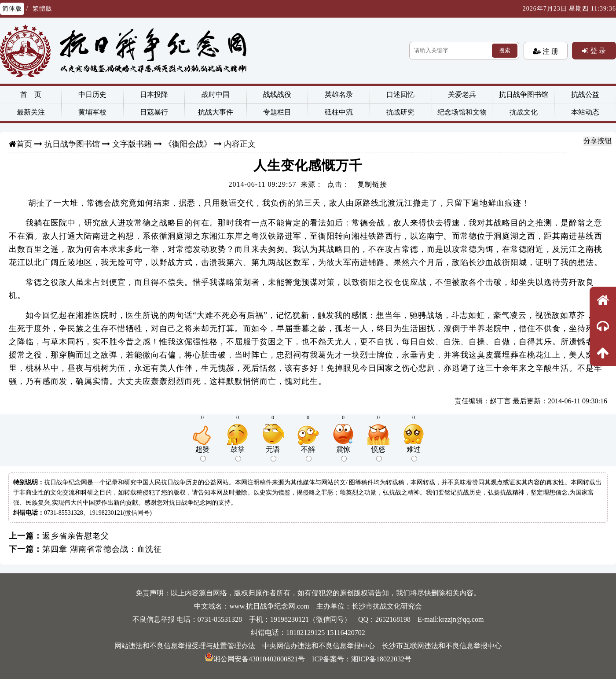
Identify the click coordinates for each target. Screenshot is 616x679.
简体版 (12, 9)
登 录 (597, 51)
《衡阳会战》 (188, 144)
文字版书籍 (132, 144)
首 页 (31, 94)
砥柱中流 (339, 112)
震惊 (343, 454)
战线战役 (277, 94)
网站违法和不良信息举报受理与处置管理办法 (185, 646)
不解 (308, 454)
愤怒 (378, 454)
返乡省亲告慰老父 (76, 536)
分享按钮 (598, 141)
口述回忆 (400, 94)
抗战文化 (524, 112)
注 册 (550, 51)
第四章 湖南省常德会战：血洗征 (102, 549)
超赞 (202, 454)
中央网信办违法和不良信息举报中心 (319, 646)
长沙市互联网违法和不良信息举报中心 (442, 646)
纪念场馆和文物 (462, 112)
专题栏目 (277, 112)
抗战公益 (585, 94)
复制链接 (372, 184)
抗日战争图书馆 (524, 94)
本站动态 (585, 112)
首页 (24, 144)
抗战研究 (400, 112)
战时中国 (216, 94)
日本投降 (154, 94)
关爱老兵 (462, 94)
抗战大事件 (216, 112)
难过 (414, 454)
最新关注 (31, 112)
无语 (273, 454)
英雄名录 (339, 94)
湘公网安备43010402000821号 (255, 659)
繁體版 (42, 9)
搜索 (505, 50)
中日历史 (92, 94)
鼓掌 (238, 454)
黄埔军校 (92, 112)
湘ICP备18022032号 (381, 659)
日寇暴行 (154, 112)
